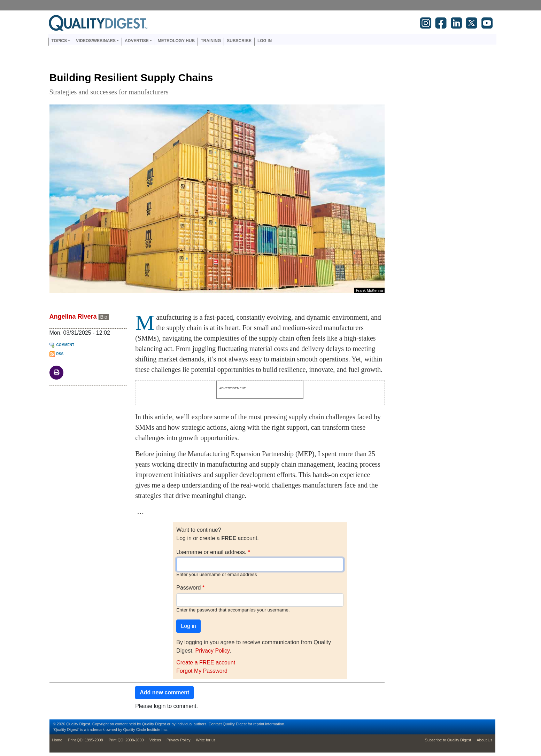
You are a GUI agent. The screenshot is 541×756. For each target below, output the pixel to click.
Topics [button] (59, 41)
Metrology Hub (176, 41)
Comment (65, 345)
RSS (60, 354)
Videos (155, 740)
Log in (265, 41)
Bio (104, 317)
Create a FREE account (206, 663)
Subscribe (239, 41)
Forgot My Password (202, 671)
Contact (215, 724)
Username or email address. (211, 552)
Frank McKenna (370, 290)
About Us (484, 740)
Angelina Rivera (73, 317)
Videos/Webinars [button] (96, 41)
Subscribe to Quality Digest (448, 740)
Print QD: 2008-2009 (126, 740)
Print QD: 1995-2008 (86, 740)
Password (188, 588)
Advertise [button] (137, 41)
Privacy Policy (212, 651)
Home (57, 740)
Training (211, 41)
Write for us (206, 740)
